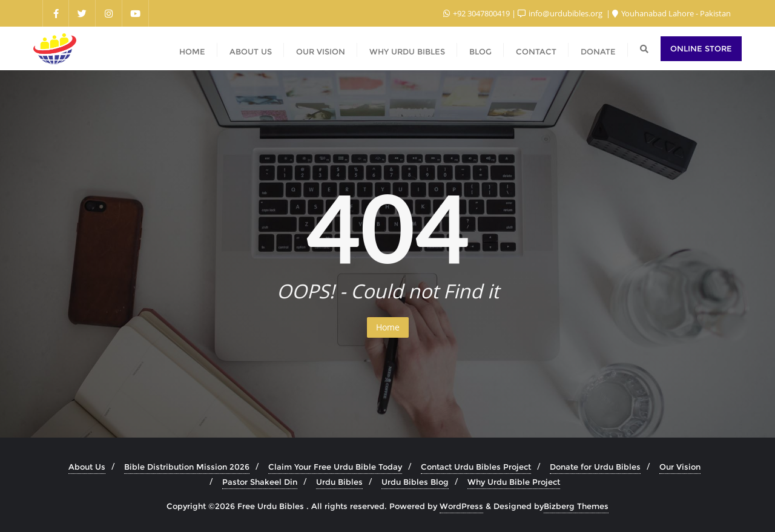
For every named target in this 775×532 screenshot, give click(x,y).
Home (388, 327)
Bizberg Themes (576, 506)
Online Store (701, 48)
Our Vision (680, 467)
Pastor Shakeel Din (260, 482)
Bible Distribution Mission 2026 (187, 467)
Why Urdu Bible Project (514, 482)
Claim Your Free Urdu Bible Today (335, 467)
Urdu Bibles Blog (415, 482)
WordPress (461, 506)
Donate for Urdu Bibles (595, 467)
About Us (87, 467)
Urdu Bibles (339, 482)
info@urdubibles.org (561, 13)
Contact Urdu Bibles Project (476, 467)
